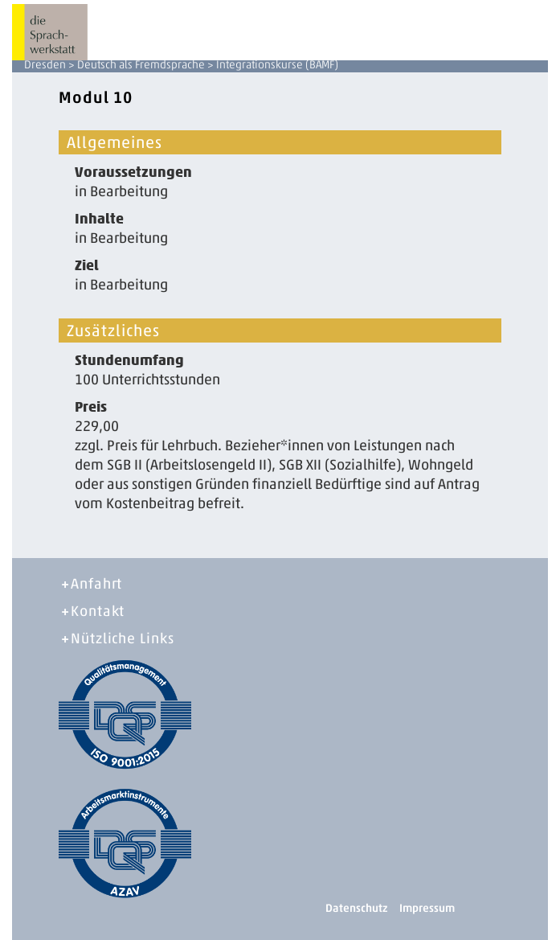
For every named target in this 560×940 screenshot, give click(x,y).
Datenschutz (356, 908)
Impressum (427, 908)
